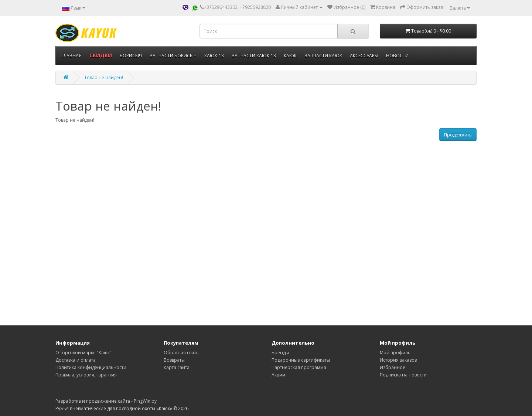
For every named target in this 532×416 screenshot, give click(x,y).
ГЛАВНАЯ (71, 56)
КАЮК (290, 56)
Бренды (280, 353)
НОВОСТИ (397, 56)
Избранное (393, 367)
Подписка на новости (403, 375)
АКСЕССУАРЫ (364, 56)
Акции (278, 375)
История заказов (398, 360)
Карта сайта (177, 367)
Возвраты (174, 360)
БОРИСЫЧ (131, 56)
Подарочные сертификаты (301, 360)
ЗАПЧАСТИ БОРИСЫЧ (173, 56)
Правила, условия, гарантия (86, 375)
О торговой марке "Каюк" (83, 353)
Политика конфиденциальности (91, 367)
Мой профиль (395, 353)
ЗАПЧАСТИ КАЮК (323, 56)
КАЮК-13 (214, 56)
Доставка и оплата (76, 360)
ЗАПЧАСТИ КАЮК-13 (254, 56)
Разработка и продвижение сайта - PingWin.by (106, 401)
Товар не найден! (104, 77)
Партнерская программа (299, 367)
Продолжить (458, 135)
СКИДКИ (101, 55)
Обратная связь (181, 353)
